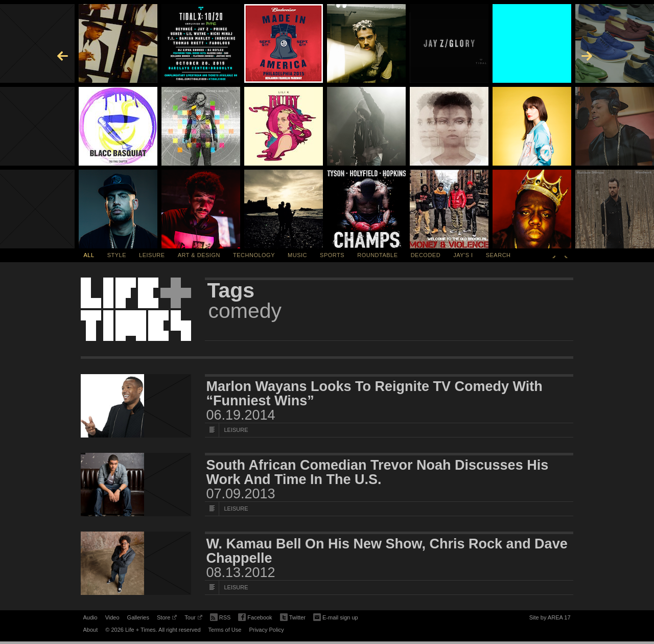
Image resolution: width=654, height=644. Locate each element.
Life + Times (136, 309)
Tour (193, 619)
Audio (90, 617)
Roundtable (377, 255)
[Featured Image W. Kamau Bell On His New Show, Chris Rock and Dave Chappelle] (136, 563)
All (89, 255)
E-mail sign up (336, 616)
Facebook (255, 618)
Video (112, 617)
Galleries (138, 617)
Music (297, 255)
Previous (554, 255)
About (91, 630)
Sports (332, 255)
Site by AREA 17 (550, 619)
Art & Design (199, 255)
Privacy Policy (266, 630)
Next (566, 255)
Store (167, 619)
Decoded (426, 255)
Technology (254, 255)
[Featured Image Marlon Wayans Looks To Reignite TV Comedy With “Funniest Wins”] (136, 406)
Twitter (293, 618)
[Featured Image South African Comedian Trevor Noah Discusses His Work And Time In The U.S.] (136, 485)
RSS (220, 616)
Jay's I (463, 255)
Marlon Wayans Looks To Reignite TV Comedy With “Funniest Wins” (375, 394)
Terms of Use (225, 630)
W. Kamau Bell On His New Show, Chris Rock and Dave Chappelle (387, 551)
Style (117, 255)
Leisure (152, 255)
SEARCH (498, 255)
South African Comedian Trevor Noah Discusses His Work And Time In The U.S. (378, 472)
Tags (231, 290)
